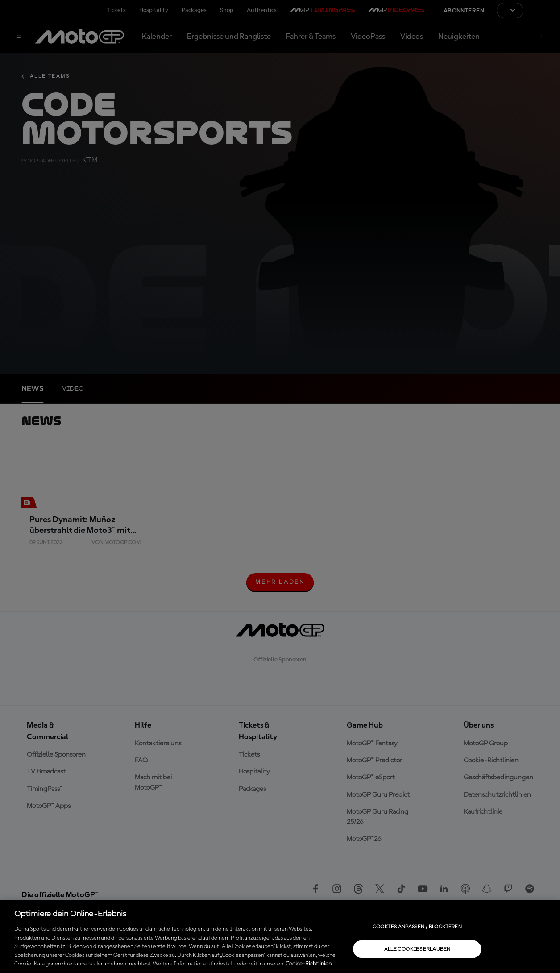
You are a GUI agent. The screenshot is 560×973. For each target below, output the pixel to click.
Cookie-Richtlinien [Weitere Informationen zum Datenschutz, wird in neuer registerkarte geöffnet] (309, 964)
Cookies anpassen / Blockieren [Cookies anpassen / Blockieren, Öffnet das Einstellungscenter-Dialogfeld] (417, 927)
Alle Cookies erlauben (417, 949)
